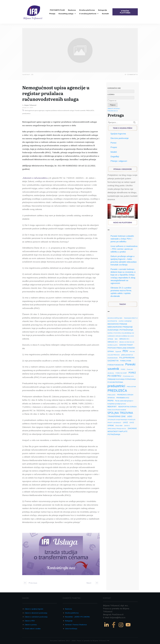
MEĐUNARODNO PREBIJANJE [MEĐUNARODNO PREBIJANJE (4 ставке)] (117, 324)
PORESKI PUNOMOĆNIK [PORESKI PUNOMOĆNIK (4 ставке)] (116, 365)
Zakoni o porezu (31, 625)
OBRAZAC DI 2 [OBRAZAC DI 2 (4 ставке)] (113, 342)
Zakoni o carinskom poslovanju (36, 617)
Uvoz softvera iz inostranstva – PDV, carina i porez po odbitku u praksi (124, 249)
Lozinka (111, 94)
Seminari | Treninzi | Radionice (76, 625)
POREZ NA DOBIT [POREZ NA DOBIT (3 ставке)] (121, 373)
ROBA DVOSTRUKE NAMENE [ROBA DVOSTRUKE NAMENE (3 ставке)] (117, 410)
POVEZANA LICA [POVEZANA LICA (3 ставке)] (128, 376)
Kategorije (69, 621)
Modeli (114, 152)
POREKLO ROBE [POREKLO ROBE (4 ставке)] (126, 361)
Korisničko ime (114, 88)
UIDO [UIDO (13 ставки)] (130, 416)
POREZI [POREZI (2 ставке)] (123, 369)
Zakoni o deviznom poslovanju (36, 613)
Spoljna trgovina (118, 134)
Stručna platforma (72, 613)
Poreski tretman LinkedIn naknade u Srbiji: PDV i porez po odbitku (122, 239)
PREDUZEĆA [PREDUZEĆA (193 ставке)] (117, 390)
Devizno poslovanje (120, 138)
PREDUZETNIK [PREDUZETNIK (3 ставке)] (131, 387)
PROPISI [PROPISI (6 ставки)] (110, 401)
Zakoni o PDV (30, 621)
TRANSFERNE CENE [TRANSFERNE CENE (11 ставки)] (117, 416)
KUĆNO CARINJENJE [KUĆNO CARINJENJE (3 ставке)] (125, 321)
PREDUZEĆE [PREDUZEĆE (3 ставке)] (111, 395)
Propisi (114, 147)
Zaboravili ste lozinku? (114, 109)
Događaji (115, 156)
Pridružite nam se (113, 111)
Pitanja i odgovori (119, 161)
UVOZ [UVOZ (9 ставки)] (125, 422)
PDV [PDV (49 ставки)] (125, 351)
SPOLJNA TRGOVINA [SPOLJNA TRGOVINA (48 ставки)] (120, 413)
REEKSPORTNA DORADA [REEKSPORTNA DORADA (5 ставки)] (127, 407)
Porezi (113, 143)
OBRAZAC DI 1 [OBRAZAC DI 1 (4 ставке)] (124, 339)
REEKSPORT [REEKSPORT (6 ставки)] (112, 407)
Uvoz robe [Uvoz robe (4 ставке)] (119, 425)
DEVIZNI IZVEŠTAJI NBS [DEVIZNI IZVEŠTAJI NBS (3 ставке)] (115, 318)
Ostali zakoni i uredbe (33, 629)
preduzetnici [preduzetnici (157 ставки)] (116, 386)
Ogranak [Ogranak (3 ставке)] (118, 351)
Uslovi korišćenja (71, 629)
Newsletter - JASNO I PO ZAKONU (77, 617)
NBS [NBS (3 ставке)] (116, 339)
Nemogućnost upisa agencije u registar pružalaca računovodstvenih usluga (56, 93)
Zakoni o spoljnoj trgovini (34, 609)
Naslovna (68, 609)
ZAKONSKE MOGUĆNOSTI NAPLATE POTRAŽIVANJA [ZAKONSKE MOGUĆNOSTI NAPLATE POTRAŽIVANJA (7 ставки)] (122, 431)
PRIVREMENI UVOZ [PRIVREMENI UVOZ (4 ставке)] (123, 398)
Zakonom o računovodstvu (35, 178)
